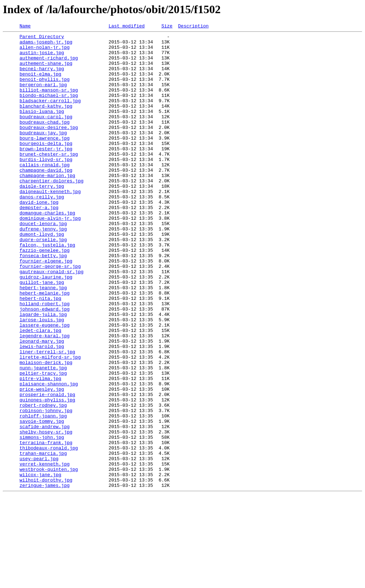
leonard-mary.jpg (42, 404)
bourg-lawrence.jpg (45, 160)
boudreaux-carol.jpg (46, 135)
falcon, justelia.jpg (47, 288)
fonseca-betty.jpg (43, 301)
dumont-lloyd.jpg (42, 276)
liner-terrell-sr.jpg (47, 417)
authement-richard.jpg (49, 64)
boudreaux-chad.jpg (45, 141)
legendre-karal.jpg (45, 397)
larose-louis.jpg (42, 378)
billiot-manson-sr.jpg (49, 103)
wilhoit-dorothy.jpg (46, 571)
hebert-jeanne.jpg (43, 340)
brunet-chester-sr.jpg (49, 179)
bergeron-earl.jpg (43, 96)
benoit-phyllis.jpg (45, 90)
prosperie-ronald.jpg (47, 468)
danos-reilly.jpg (42, 231)
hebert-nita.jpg (40, 353)
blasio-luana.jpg (42, 128)
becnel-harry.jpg (42, 77)
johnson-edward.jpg (45, 365)
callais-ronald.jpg (45, 192)
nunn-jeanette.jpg (43, 436)
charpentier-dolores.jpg (52, 212)
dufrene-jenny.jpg (43, 269)
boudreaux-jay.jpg (43, 154)
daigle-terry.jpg (42, 218)
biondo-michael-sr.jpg (49, 109)
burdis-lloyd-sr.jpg (46, 186)
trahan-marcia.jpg (43, 538)
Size (167, 27)
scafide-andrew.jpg (45, 506)
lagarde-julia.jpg (43, 372)
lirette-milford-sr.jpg (50, 423)
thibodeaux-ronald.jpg (49, 532)
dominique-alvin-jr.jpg (50, 256)
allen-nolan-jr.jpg (45, 51)
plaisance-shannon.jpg (49, 455)
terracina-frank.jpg (46, 526)
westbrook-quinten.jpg (49, 558)
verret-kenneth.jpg (45, 551)
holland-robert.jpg (45, 359)
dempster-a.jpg (39, 244)
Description (193, 27)
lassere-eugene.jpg (45, 385)
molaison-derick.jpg (46, 430)
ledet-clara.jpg (40, 391)
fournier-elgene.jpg (46, 308)
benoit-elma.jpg (40, 83)
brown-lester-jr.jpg (46, 173)
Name (25, 27)
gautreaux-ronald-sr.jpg (52, 321)
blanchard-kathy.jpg (46, 122)
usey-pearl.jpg (39, 545)
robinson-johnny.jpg (46, 487)
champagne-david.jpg (46, 199)
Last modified (126, 27)
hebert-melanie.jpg (45, 346)
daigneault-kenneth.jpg (50, 224)
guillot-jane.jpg (42, 333)
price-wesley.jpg (42, 462)
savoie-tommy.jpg (42, 500)
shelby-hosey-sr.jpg (46, 513)
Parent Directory (42, 38)
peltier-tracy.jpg (43, 442)
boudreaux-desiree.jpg (49, 147)
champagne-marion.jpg (47, 205)
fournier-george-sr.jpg (50, 314)
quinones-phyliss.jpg (47, 474)
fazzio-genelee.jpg (45, 295)
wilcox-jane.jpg (40, 564)
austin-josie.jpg (42, 58)
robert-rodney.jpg (43, 481)
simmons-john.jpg (42, 519)
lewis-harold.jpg (42, 410)
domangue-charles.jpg (47, 250)
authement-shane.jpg (46, 71)
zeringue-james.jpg (45, 577)
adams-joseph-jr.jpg (46, 45)
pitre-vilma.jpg (40, 449)
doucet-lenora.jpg (43, 263)
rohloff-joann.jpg (43, 494)
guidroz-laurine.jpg (46, 327)
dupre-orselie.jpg (43, 282)
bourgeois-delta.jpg (46, 167)
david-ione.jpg (39, 237)
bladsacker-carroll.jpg (50, 115)
